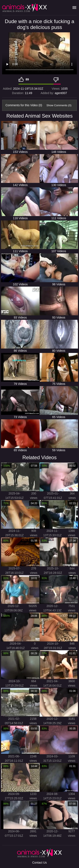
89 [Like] (27, 79)
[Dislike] (57, 79)
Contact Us (39, 863)
